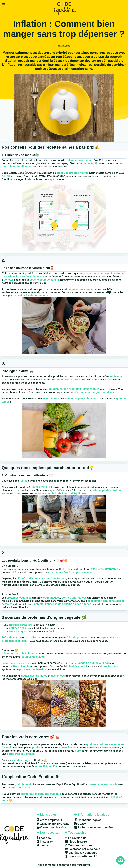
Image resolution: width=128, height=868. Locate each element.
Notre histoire (76, 842)
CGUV (80, 824)
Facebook (44, 838)
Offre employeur (50, 820)
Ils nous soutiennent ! (81, 856)
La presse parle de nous (82, 849)
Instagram (45, 842)
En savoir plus (75, 838)
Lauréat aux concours (81, 853)
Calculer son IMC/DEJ (53, 824)
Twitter (43, 845)
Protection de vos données (94, 827)
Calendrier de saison (52, 827)
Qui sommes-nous (79, 845)
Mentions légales (88, 820)
